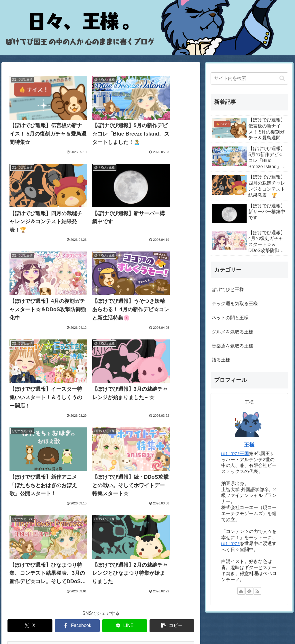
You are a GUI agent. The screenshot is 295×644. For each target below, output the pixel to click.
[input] (249, 78)
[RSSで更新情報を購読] (257, 591)
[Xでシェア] (30, 405)
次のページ (101, 428)
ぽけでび (230, 543)
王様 (249, 445)
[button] (172, 405)
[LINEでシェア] (125, 405)
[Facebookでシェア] (77, 405)
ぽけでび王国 (235, 454)
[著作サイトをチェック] (241, 591)
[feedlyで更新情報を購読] (249, 591)
